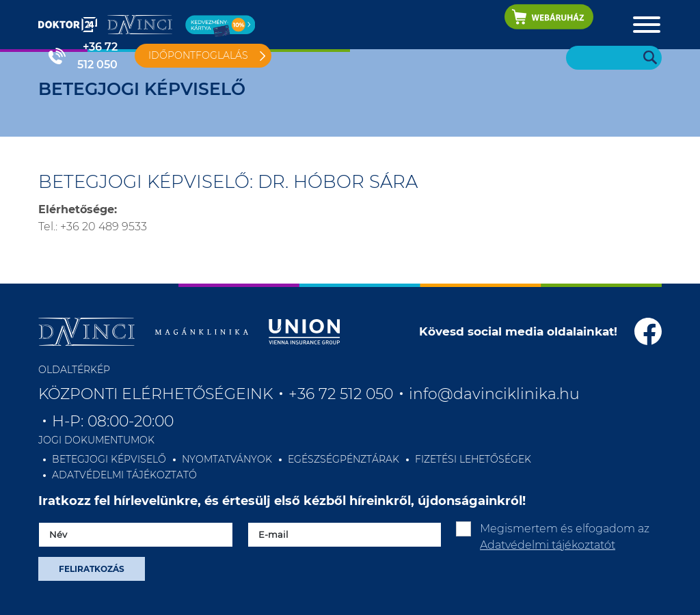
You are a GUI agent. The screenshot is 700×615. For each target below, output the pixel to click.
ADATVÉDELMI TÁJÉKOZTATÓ (124, 475)
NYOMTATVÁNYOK (227, 459)
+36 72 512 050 (97, 56)
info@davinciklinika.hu (494, 394)
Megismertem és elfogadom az (565, 537)
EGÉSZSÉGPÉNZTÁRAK (344, 459)
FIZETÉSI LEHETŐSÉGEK (473, 459)
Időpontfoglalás (198, 55)
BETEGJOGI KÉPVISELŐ (109, 459)
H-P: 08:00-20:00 (113, 421)
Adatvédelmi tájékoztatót (548, 545)
